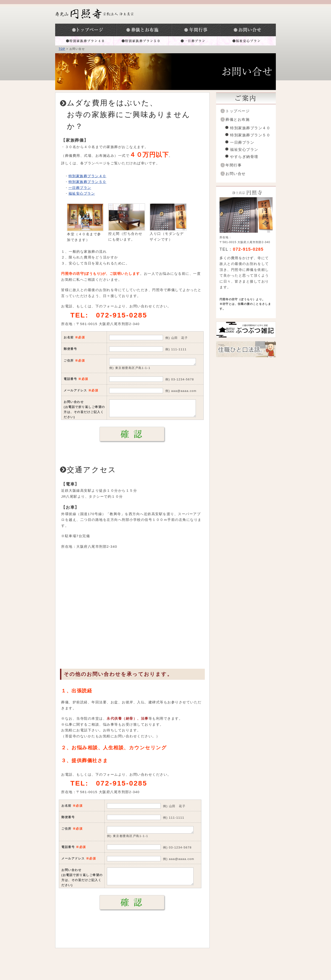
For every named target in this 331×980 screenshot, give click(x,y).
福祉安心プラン (247, 41)
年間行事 (196, 30)
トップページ (86, 30)
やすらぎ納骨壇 (244, 157)
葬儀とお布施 (144, 30)
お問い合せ (236, 174)
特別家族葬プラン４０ (84, 41)
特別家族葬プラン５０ (141, 41)
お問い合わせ (248, 30)
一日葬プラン (193, 41)
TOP (62, 49)
